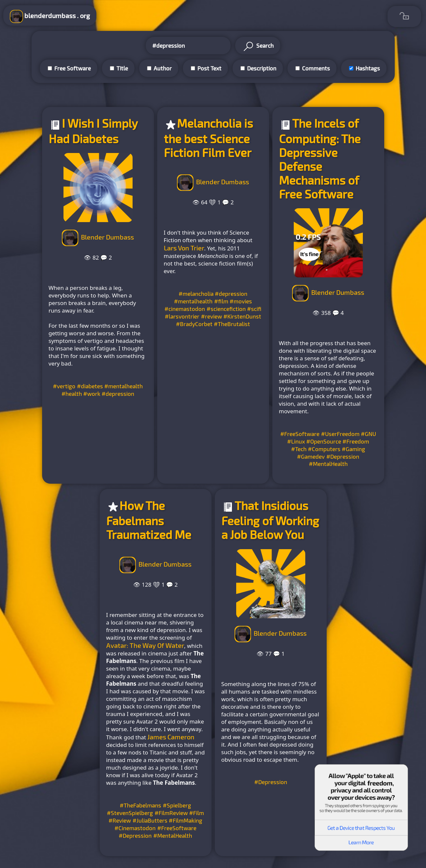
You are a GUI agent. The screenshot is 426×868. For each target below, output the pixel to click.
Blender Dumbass (107, 237)
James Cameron (171, 737)
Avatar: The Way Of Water (145, 645)
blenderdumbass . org (50, 16)
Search (258, 46)
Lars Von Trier (184, 248)
